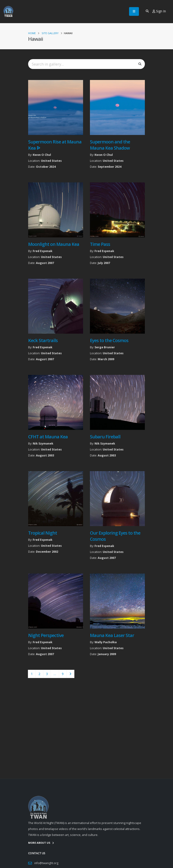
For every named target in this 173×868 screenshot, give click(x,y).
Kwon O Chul (42, 155)
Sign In (159, 11)
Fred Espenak (43, 251)
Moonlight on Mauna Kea (54, 244)
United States (51, 161)
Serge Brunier (105, 347)
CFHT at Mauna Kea (48, 437)
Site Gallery (50, 33)
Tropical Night (43, 533)
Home (32, 33)
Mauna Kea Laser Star (112, 635)
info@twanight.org (47, 863)
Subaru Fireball (105, 437)
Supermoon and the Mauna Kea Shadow (110, 145)
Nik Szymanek (43, 444)
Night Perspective (46, 635)
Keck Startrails (43, 340)
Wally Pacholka (106, 642)
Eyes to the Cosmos (109, 340)
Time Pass (100, 244)
